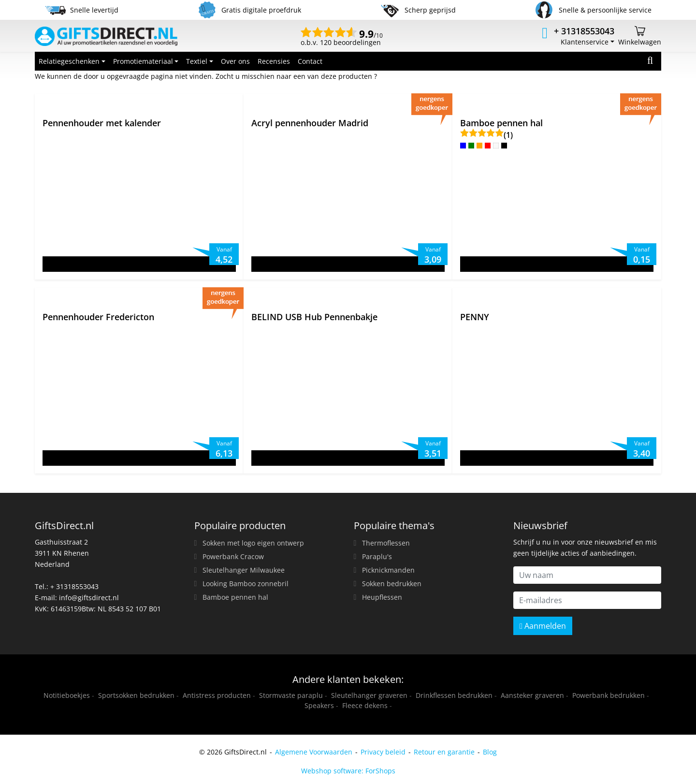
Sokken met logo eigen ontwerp (253, 543)
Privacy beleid (383, 752)
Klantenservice (585, 42)
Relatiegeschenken (69, 61)
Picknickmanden (388, 570)
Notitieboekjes (67, 695)
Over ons (235, 61)
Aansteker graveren (532, 695)
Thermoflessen (386, 543)
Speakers (319, 705)
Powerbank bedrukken (609, 695)
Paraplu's (377, 556)
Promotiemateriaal (143, 61)
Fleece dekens (365, 705)
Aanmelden (543, 626)
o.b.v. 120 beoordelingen (342, 39)
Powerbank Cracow (233, 556)
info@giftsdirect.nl (89, 598)
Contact (310, 61)
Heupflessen (382, 597)
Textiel (197, 61)
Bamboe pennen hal (235, 597)
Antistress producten (217, 695)
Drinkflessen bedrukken (454, 695)
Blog (490, 752)
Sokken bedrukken (392, 584)
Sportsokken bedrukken (136, 695)
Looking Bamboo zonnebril (246, 584)
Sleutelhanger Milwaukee (244, 570)
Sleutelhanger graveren (369, 695)
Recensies (274, 61)
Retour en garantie (444, 752)
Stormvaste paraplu (291, 695)
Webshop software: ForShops (348, 771)
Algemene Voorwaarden (314, 752)
